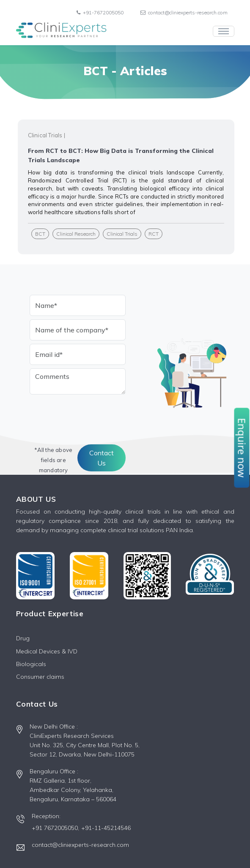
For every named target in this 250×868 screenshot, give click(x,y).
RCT (154, 234)
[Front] (61, 31)
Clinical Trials (122, 234)
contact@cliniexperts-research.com (184, 12)
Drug (23, 638)
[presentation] (94, 414)
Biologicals (31, 664)
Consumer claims (40, 677)
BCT (40, 234)
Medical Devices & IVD (47, 651)
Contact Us (102, 458)
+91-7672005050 (100, 12)
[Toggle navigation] (224, 31)
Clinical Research (76, 234)
